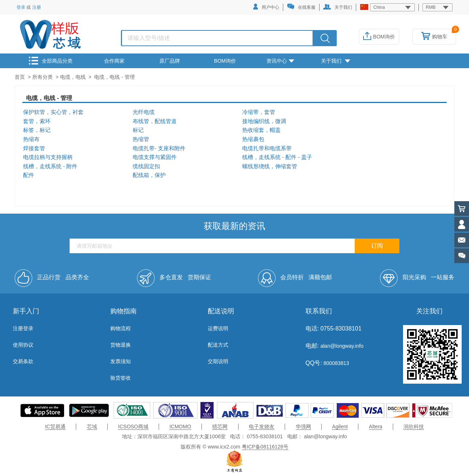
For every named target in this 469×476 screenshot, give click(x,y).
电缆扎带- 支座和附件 (159, 148)
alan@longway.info (342, 346)
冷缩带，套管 (259, 112)
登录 (21, 7)
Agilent (340, 427)
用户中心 (266, 7)
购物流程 (121, 328)
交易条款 (23, 361)
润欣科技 (414, 427)
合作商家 (114, 61)
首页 (20, 77)
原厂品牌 (170, 61)
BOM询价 (379, 37)
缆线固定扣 (146, 166)
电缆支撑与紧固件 (155, 157)
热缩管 (141, 139)
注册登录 (23, 328)
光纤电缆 (144, 112)
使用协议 (23, 345)
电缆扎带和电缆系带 (267, 148)
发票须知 (121, 361)
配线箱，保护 (149, 175)
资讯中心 (280, 61)
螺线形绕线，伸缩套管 (270, 166)
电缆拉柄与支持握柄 (48, 157)
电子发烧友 (262, 427)
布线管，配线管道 (155, 121)
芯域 (92, 427)
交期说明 (218, 361)
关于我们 (338, 7)
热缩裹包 (253, 139)
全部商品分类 (51, 61)
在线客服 (301, 7)
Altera (376, 427)
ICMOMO (180, 427)
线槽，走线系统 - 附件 (50, 166)
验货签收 (121, 378)
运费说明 (218, 328)
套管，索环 (37, 121)
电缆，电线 (73, 77)
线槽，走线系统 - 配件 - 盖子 (277, 157)
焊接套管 (34, 148)
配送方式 (218, 345)
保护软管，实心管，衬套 (53, 112)
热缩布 (31, 139)
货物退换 (121, 345)
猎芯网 (220, 427)
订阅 (377, 246)
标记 (138, 130)
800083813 (336, 363)
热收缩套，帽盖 (261, 130)
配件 (29, 175)
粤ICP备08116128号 (265, 447)
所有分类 (43, 77)
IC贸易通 (55, 427)
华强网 (303, 427)
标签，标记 (37, 130)
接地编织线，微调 (264, 121)
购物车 (434, 37)
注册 (37, 7)
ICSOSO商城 (133, 427)
